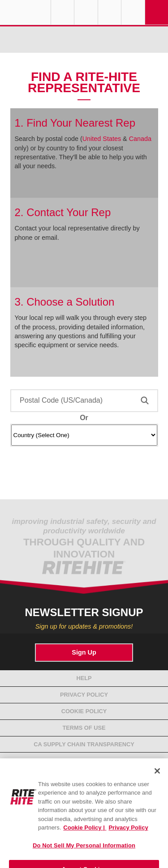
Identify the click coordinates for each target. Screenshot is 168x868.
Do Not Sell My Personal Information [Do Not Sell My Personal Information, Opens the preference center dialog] (84, 852)
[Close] (157, 777)
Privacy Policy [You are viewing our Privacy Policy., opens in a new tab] (128, 834)
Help (84, 678)
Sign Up (84, 652)
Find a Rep (86, 13)
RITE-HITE (25, 13)
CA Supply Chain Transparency (84, 744)
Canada (140, 139)
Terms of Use (84, 728)
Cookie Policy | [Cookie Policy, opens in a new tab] (85, 834)
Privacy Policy (84, 695)
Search (133, 13)
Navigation (157, 13)
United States (102, 139)
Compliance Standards (84, 760)
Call (110, 13)
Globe (63, 13)
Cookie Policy (84, 711)
